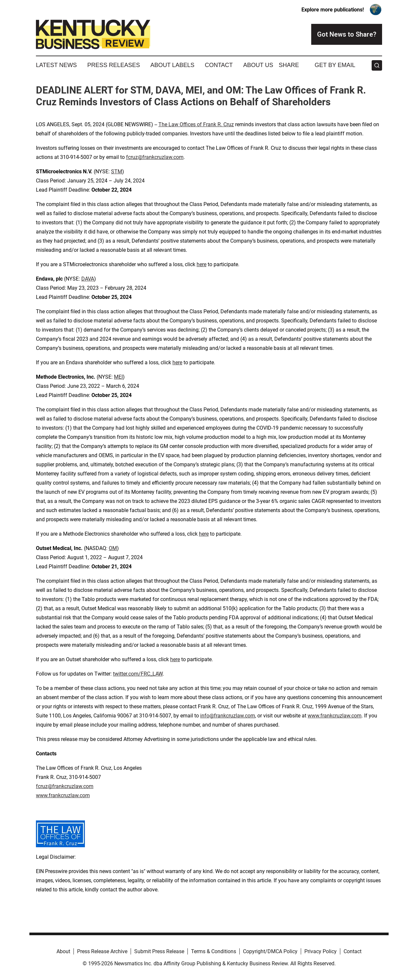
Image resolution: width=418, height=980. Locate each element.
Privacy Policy (321, 951)
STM (117, 172)
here (201, 264)
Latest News (56, 65)
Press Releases (113, 65)
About (63, 951)
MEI (118, 377)
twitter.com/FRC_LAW (138, 674)
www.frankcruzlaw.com (335, 716)
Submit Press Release (159, 951)
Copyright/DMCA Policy (270, 951)
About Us (258, 65)
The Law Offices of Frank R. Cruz (196, 124)
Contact (219, 65)
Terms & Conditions (214, 951)
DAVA (88, 279)
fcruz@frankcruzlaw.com (155, 157)
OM (113, 548)
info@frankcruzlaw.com (228, 716)
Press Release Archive (102, 951)
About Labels (172, 65)
